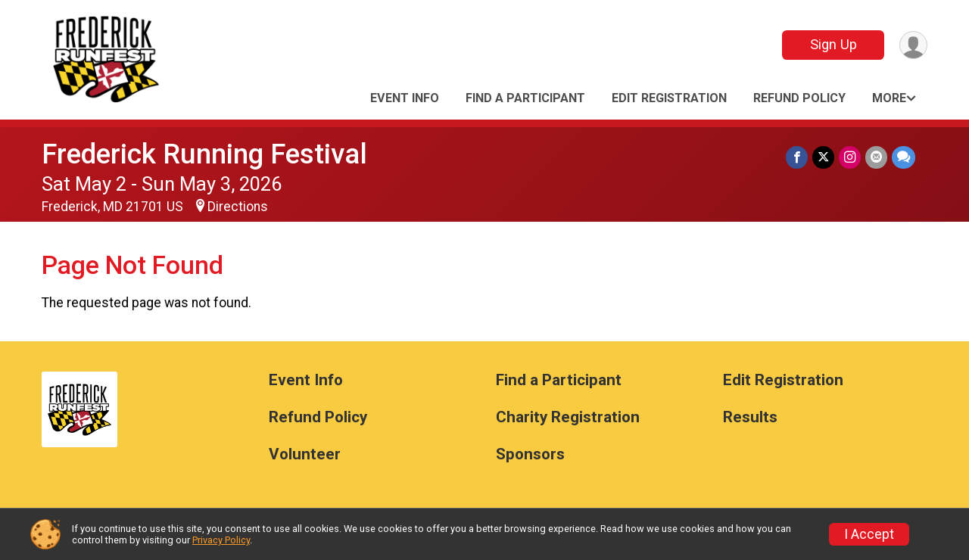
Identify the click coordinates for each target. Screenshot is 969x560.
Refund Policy (799, 98)
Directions (238, 207)
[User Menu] (913, 45)
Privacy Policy (221, 540)
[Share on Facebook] (797, 157)
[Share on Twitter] (823, 157)
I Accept (869, 534)
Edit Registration (669, 98)
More (889, 98)
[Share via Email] (876, 157)
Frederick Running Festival (204, 154)
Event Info (405, 98)
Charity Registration (568, 417)
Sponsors (530, 454)
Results (750, 417)
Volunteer (305, 454)
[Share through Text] (904, 157)
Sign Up (833, 44)
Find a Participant (525, 98)
